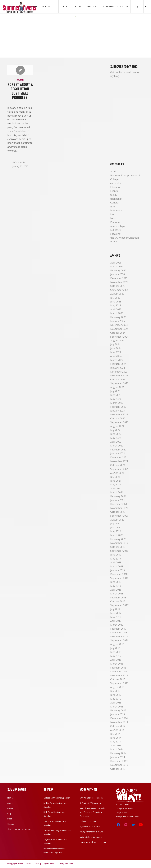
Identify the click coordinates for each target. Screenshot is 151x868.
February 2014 (118, 753)
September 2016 (119, 640)
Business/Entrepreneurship (126, 175)
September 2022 (119, 422)
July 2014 (115, 734)
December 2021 (119, 457)
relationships (118, 226)
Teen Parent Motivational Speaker (55, 823)
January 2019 (118, 570)
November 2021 (119, 461)
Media (10, 808)
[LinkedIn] (133, 825)
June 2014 (116, 738)
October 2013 (118, 769)
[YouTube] (141, 825)
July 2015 (115, 691)
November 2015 (119, 675)
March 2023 (117, 403)
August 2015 (117, 687)
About (10, 803)
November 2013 (119, 765)
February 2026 (118, 270)
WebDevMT (69, 864)
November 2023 (119, 375)
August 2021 (117, 473)
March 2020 (117, 535)
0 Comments (19, 162)
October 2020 (118, 512)
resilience (116, 230)
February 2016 (118, 668)
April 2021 (116, 489)
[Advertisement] (75, 39)
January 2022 (118, 453)
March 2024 (117, 360)
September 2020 (119, 516)
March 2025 (117, 313)
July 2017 (115, 609)
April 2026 (116, 263)
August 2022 (117, 426)
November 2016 (119, 637)
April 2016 (116, 660)
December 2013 (119, 761)
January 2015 (118, 714)
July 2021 (115, 477)
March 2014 (117, 749)
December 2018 (119, 574)
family (114, 195)
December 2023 (119, 372)
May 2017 (116, 617)
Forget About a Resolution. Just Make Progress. (20, 91)
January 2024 (118, 368)
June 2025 (116, 302)
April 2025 (116, 309)
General (20, 80)
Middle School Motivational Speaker (56, 805)
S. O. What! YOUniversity (90, 803)
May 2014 (116, 742)
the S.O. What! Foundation (125, 238)
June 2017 (116, 613)
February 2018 (118, 598)
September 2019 (119, 551)
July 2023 (115, 391)
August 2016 (117, 644)
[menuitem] (17, 7)
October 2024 (118, 333)
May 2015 (116, 699)
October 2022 (118, 418)
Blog (9, 813)
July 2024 (115, 344)
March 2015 (117, 707)
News (113, 218)
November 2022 (119, 414)
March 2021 (117, 492)
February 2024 (118, 364)
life (112, 214)
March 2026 (117, 266)
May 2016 (116, 656)
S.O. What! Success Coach (91, 798)
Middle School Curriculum (91, 837)
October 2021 (118, 465)
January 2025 (118, 321)
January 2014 (118, 757)
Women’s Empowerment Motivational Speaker (54, 851)
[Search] (137, 7)
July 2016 (115, 648)
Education (116, 187)
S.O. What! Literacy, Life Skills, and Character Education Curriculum (93, 812)
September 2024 (119, 337)
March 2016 (117, 664)
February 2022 (118, 450)
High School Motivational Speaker (54, 814)
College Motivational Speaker (57, 798)
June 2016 (116, 652)
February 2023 (118, 407)
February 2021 (118, 496)
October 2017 (118, 601)
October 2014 (118, 726)
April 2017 (116, 621)
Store (10, 819)
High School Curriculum (90, 827)
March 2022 (117, 446)
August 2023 (117, 387)
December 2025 (119, 278)
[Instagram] (126, 825)
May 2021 (116, 485)
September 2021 (119, 469)
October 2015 (118, 679)
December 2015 (119, 671)
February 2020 (118, 539)
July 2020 (115, 523)
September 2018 (119, 578)
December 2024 (119, 325)
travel (113, 242)
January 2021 (118, 500)
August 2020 (117, 520)
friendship (116, 199)
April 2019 (116, 562)
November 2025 (119, 282)
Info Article (116, 210)
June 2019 (116, 555)
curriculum (116, 183)
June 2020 (116, 527)
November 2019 (119, 543)
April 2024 (116, 356)
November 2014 (119, 722)
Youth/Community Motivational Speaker (57, 832)
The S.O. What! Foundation (19, 829)
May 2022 (116, 438)
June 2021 (116, 481)
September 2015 (119, 683)
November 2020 (119, 508)
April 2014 (116, 746)
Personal (115, 222)
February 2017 (118, 629)
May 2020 (116, 531)
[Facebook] (118, 825)
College (114, 179)
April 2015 (116, 703)
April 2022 (116, 442)
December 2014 (119, 718)
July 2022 (115, 430)
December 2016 (119, 633)
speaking (115, 234)
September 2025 (119, 290)
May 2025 (116, 305)
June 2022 (116, 434)
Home (10, 798)
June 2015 (116, 695)
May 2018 (116, 586)
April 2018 (116, 590)
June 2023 (116, 395)
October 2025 (118, 286)
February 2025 (118, 317)
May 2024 (116, 352)
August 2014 (117, 730)
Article (114, 171)
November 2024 (119, 329)
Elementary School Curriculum (93, 842)
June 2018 (116, 582)
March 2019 (117, 566)
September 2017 (119, 605)
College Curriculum (88, 821)
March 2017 (117, 625)
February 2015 (118, 710)
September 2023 (119, 383)
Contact (11, 824)
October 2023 (118, 379)
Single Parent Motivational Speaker (55, 841)
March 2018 (117, 594)
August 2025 (117, 294)
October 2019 (118, 547)
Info (113, 207)
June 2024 (116, 348)
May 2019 (116, 559)
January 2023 (118, 411)
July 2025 (115, 298)
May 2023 (116, 399)
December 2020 (119, 504)
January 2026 (118, 274)
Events (114, 191)
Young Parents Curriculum (91, 832)
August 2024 (117, 341)
